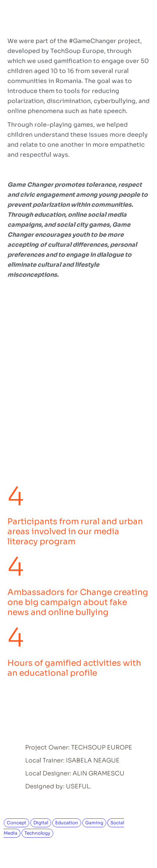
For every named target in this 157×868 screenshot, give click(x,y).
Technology (37, 833)
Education (67, 823)
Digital (41, 823)
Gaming (94, 823)
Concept (16, 823)
